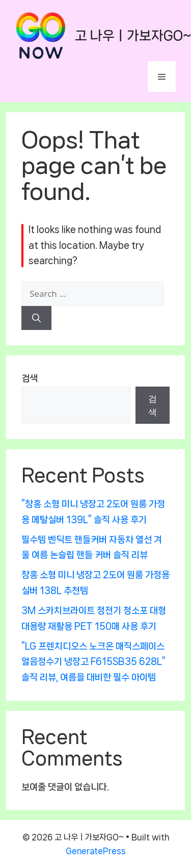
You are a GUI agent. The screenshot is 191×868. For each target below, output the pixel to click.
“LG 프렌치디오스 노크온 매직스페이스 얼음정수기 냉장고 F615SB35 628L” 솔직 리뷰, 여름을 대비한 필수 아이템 (93, 662)
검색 (30, 378)
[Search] (36, 318)
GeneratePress (96, 851)
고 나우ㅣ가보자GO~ (133, 35)
